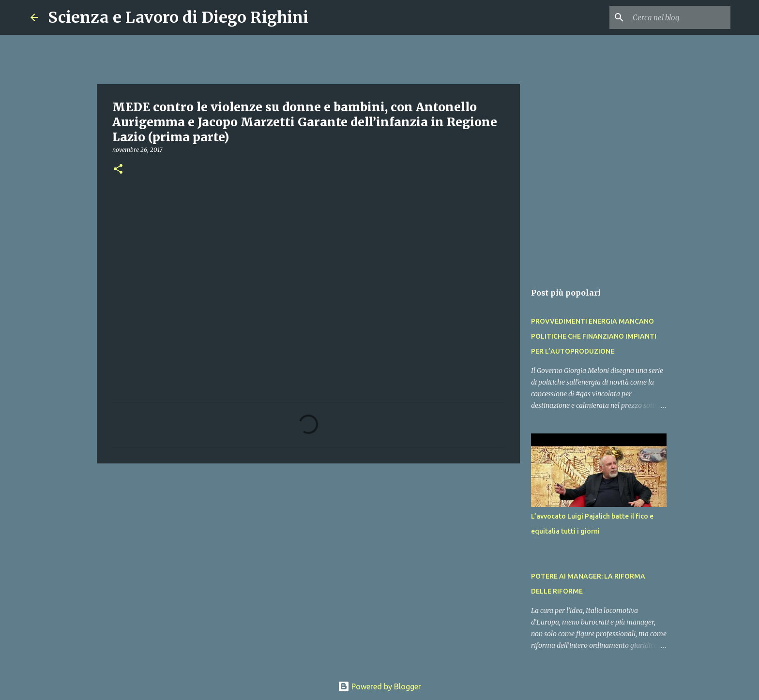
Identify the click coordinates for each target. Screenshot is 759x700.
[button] (118, 170)
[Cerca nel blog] (680, 17)
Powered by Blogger (379, 686)
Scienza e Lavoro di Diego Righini (178, 17)
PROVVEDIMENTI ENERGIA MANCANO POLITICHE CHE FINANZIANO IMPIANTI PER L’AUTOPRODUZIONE (594, 336)
